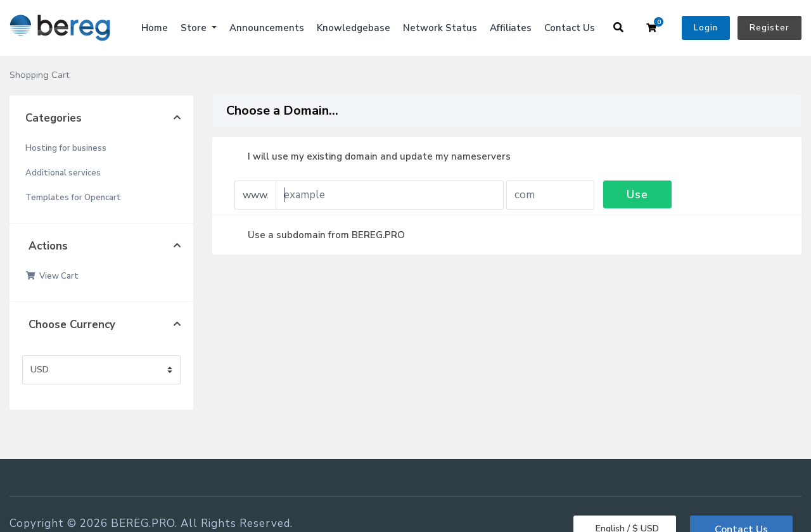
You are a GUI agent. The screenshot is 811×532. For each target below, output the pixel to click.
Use (637, 194)
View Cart (52, 276)
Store (195, 28)
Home (155, 28)
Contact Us (570, 28)
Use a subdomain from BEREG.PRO (316, 235)
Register (769, 28)
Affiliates (511, 28)
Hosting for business (66, 148)
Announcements (267, 28)
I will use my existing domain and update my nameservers (369, 156)
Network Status (440, 28)
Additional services (63, 173)
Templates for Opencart (73, 198)
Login (706, 28)
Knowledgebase (354, 28)
